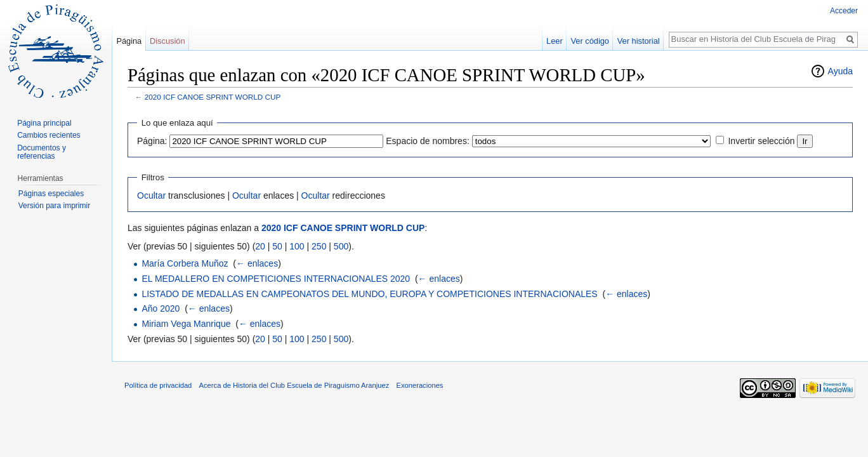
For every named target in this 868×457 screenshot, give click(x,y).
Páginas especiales (51, 194)
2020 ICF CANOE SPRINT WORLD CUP (213, 97)
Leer (555, 41)
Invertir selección (761, 141)
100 (297, 246)
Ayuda (840, 71)
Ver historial (639, 41)
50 (277, 246)
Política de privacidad (158, 385)
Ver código (590, 41)
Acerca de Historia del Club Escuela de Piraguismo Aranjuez (294, 385)
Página (129, 41)
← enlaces (257, 263)
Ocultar (151, 195)
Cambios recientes (49, 135)
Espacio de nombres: (428, 141)
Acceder (844, 11)
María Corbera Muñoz (185, 263)
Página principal (44, 123)
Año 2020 (161, 308)
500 (341, 246)
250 (319, 246)
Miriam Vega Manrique (186, 324)
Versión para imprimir (54, 206)
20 (260, 246)
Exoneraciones (419, 385)
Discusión (167, 41)
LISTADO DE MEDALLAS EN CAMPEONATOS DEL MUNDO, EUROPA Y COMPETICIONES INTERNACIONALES (369, 294)
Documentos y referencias (42, 152)
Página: (152, 141)
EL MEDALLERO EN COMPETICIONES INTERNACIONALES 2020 (276, 279)
